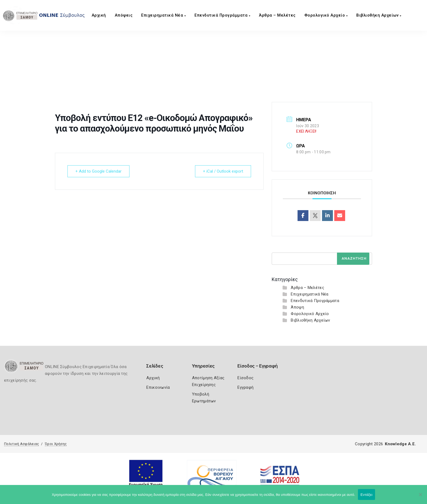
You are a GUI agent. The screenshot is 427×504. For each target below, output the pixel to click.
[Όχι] (420, 497)
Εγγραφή (245, 387)
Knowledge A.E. (400, 444)
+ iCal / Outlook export (223, 171)
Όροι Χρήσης (56, 444)
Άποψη (297, 307)
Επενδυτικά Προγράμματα (222, 15)
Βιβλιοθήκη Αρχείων (379, 15)
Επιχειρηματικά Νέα (163, 15)
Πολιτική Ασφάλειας (21, 444)
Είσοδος (245, 378)
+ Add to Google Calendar (98, 171)
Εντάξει (367, 495)
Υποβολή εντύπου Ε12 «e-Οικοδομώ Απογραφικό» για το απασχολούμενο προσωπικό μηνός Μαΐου (219, 79)
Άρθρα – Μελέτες (277, 15)
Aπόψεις (124, 15)
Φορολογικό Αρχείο (326, 15)
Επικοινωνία (158, 387)
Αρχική (99, 15)
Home (119, 79)
